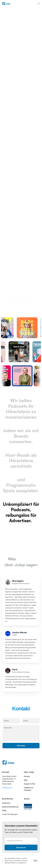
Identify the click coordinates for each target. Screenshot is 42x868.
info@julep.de (7, 788)
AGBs (4, 811)
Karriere (27, 776)
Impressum (6, 803)
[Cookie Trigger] (10, 814)
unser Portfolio (20, 308)
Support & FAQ (30, 784)
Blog (26, 780)
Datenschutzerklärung (10, 807)
